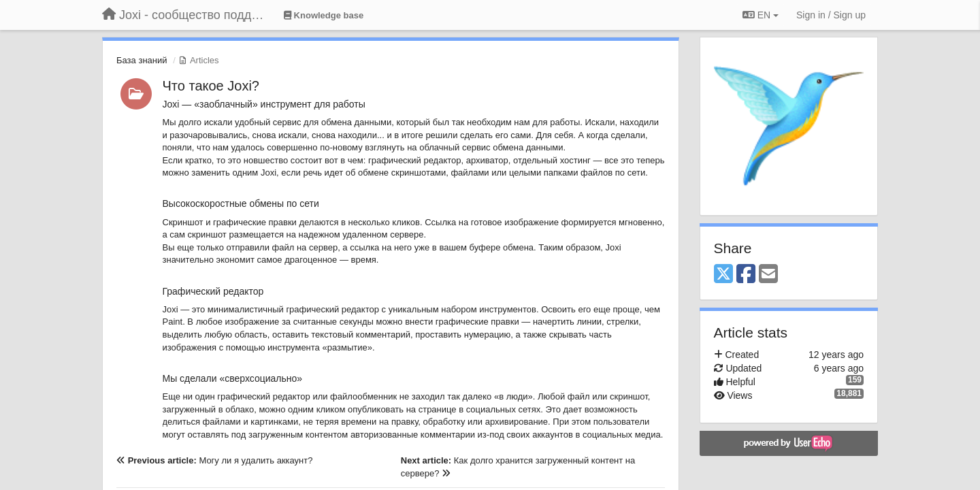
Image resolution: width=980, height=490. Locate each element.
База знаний (142, 60)
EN (761, 15)
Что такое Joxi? (211, 86)
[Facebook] (746, 275)
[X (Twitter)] (723, 275)
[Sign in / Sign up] (831, 15)
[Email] (768, 275)
